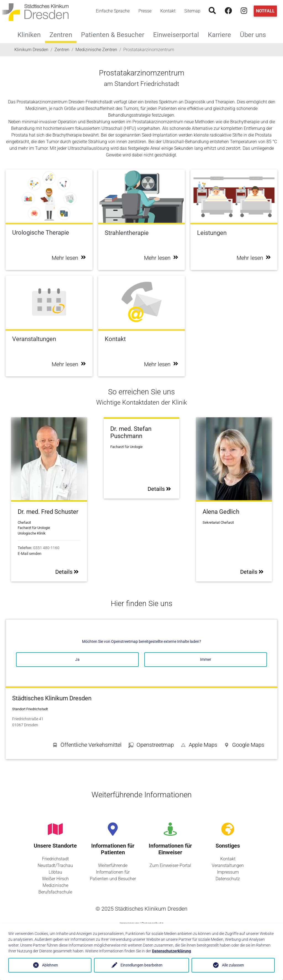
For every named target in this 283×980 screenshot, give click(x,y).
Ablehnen (50, 965)
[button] (244, 746)
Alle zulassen (233, 965)
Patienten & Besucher (115, 34)
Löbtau (55, 872)
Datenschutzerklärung (171, 951)
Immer (206, 659)
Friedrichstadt (55, 859)
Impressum (228, 872)
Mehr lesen (69, 258)
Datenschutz (228, 879)
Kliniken (31, 34)
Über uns (255, 34)
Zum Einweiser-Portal (170, 865)
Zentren (61, 35)
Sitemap (192, 11)
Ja (77, 659)
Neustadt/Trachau (55, 865)
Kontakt (168, 11)
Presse (145, 11)
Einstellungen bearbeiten (141, 965)
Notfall (265, 11)
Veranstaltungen (228, 865)
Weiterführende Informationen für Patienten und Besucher (113, 872)
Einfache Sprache (113, 11)
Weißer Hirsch (55, 879)
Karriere (222, 34)
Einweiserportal (178, 34)
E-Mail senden (30, 554)
